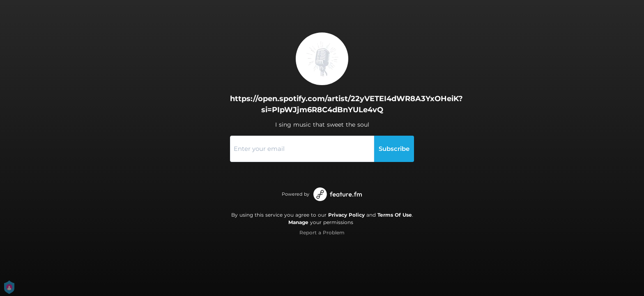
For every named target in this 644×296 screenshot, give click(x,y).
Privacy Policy (346, 215)
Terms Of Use (395, 215)
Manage (298, 222)
